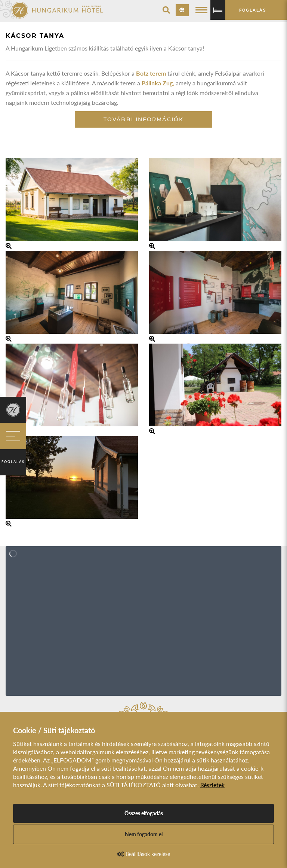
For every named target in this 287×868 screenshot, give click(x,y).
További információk (143, 119)
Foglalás (13, 462)
